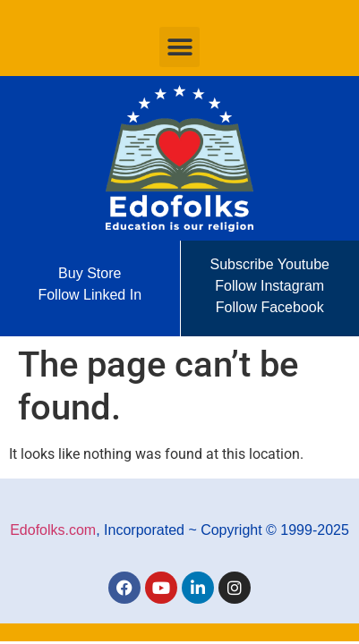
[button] (179, 47)
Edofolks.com (53, 530)
